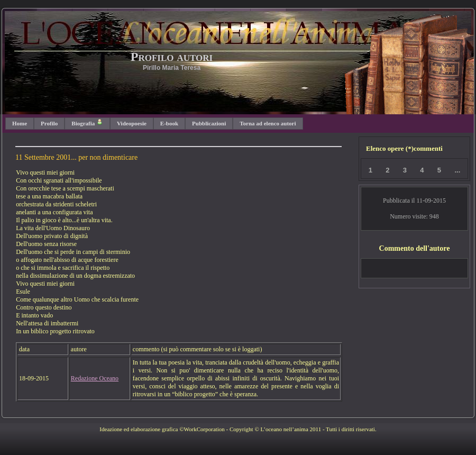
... (457, 170)
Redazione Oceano (95, 378)
